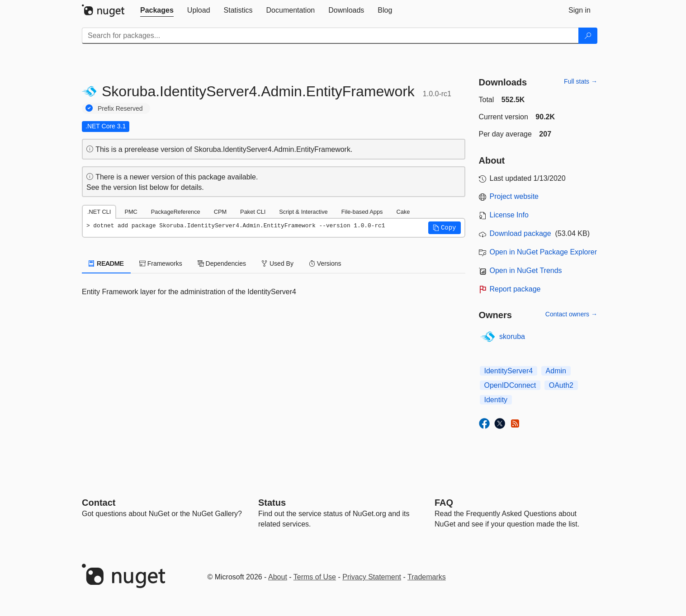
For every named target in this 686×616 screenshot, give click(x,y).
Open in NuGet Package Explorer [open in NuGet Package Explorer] (543, 252)
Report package (515, 289)
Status (272, 503)
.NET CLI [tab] (99, 212)
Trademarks (427, 577)
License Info (509, 215)
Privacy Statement (372, 577)
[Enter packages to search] (330, 36)
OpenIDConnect (510, 385)
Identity (496, 400)
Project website (514, 196)
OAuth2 (561, 385)
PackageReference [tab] (176, 212)
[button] (445, 228)
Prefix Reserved (120, 108)
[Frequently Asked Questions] (444, 503)
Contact (99, 503)
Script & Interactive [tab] (303, 212)
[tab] (157, 10)
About (278, 577)
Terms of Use (315, 577)
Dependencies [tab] (222, 263)
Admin (556, 371)
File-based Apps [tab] (362, 212)
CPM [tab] (220, 212)
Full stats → (581, 81)
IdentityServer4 (509, 371)
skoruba (512, 336)
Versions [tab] (325, 263)
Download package (520, 233)
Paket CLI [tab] (253, 212)
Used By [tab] (277, 263)
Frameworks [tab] (161, 263)
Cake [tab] (403, 212)
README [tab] (106, 263)
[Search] (588, 36)
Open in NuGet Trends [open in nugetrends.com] (526, 270)
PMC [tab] (131, 212)
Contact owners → (571, 314)
